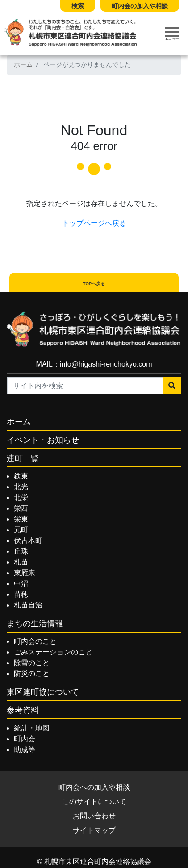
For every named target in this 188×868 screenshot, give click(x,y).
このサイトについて (94, 802)
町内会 (25, 739)
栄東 (21, 519)
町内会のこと (35, 641)
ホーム (23, 65)
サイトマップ (94, 830)
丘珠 (21, 551)
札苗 (21, 562)
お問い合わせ (94, 816)
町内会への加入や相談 (94, 787)
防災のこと (32, 673)
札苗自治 (28, 605)
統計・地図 (32, 728)
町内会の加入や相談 (140, 6)
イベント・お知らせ (43, 440)
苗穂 (21, 594)
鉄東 (21, 476)
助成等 (25, 750)
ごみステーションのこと (53, 652)
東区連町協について (43, 692)
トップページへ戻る (94, 223)
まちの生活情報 (35, 624)
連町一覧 (23, 458)
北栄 (21, 498)
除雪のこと (32, 663)
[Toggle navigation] (172, 34)
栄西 (21, 508)
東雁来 (25, 573)
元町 (21, 530)
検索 (78, 6)
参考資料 (23, 710)
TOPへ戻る (94, 284)
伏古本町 (28, 541)
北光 (21, 487)
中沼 (21, 584)
